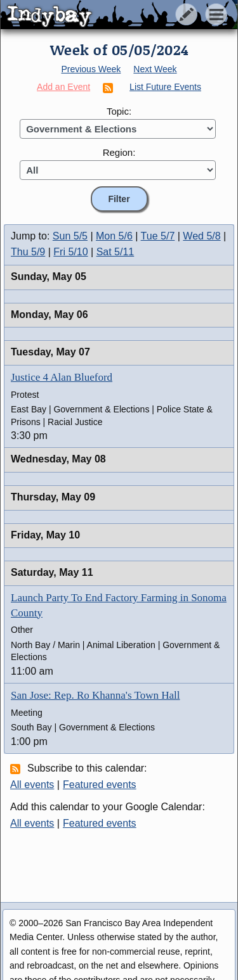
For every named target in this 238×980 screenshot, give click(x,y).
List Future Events (165, 87)
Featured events (100, 785)
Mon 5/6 (114, 236)
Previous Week (91, 69)
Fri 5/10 (70, 252)
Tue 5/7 (158, 236)
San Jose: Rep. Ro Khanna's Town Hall (95, 695)
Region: (119, 152)
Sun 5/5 (70, 236)
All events (32, 785)
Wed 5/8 (202, 236)
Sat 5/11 (116, 252)
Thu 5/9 (28, 252)
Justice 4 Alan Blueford (62, 377)
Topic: (119, 111)
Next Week (155, 69)
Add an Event (63, 87)
